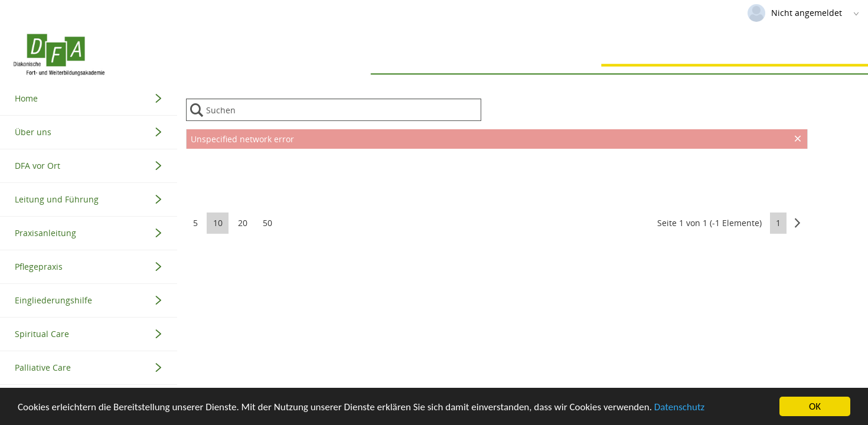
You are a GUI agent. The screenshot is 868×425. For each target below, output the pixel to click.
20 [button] (243, 223)
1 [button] (778, 223)
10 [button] (218, 223)
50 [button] (267, 223)
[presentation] (497, 178)
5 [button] (195, 223)
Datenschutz (679, 408)
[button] (797, 223)
